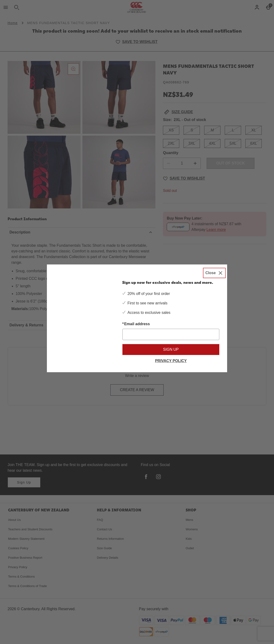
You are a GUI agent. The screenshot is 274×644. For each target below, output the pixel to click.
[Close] (214, 272)
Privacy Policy (171, 361)
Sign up (171, 349)
